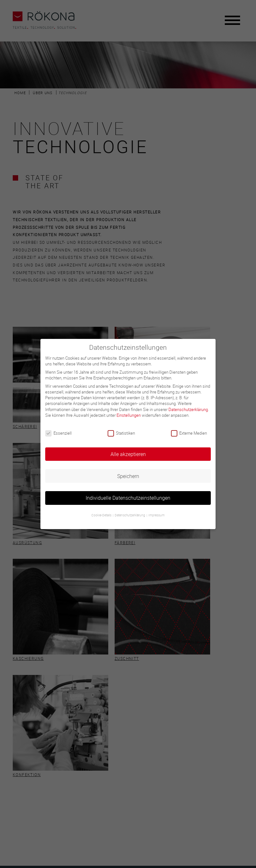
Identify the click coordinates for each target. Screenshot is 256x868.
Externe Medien (189, 433)
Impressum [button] (156, 515)
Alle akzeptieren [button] (128, 454)
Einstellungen (129, 415)
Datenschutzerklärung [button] (130, 515)
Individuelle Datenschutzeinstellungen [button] (128, 498)
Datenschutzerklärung (188, 409)
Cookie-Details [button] (102, 515)
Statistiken (121, 433)
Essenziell (58, 433)
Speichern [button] (128, 476)
